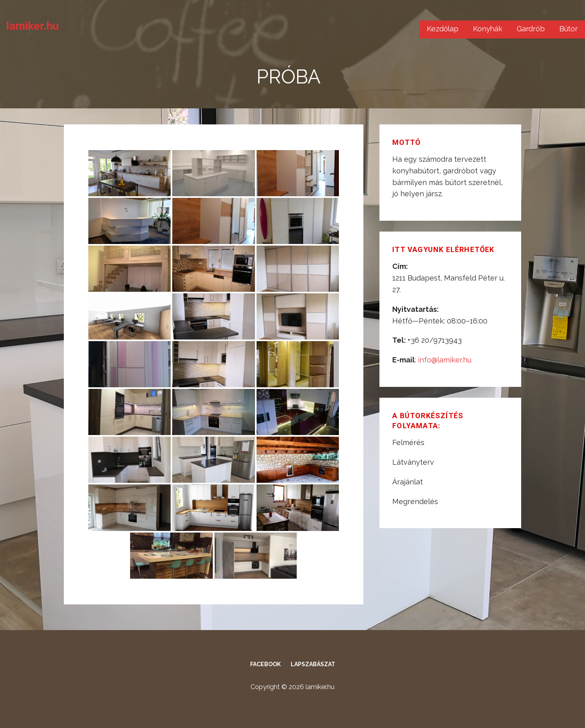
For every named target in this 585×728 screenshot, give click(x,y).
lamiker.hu (32, 26)
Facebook (265, 664)
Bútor (569, 29)
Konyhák (488, 29)
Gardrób (531, 29)
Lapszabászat (313, 664)
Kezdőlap (443, 29)
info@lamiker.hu (445, 360)
